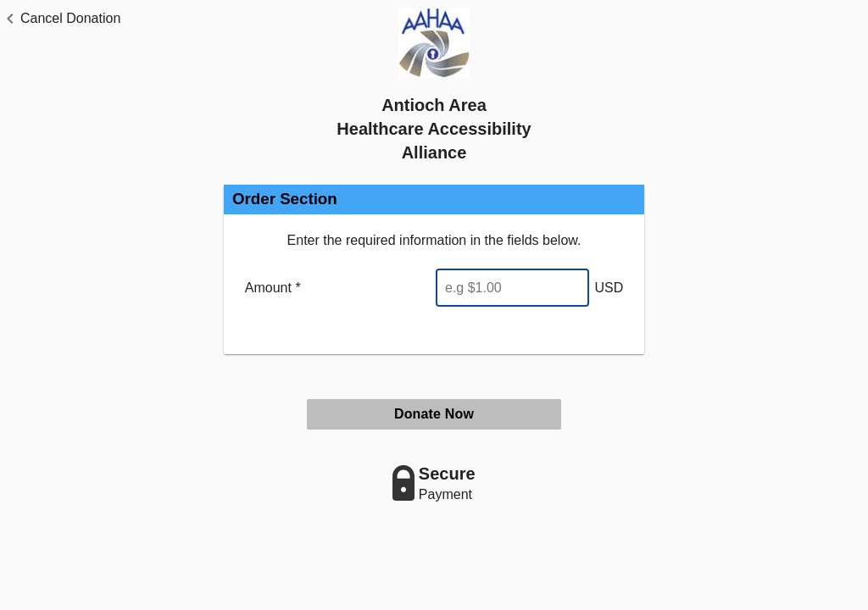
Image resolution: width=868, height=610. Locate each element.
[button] (60, 19)
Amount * (273, 288)
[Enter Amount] (512, 288)
